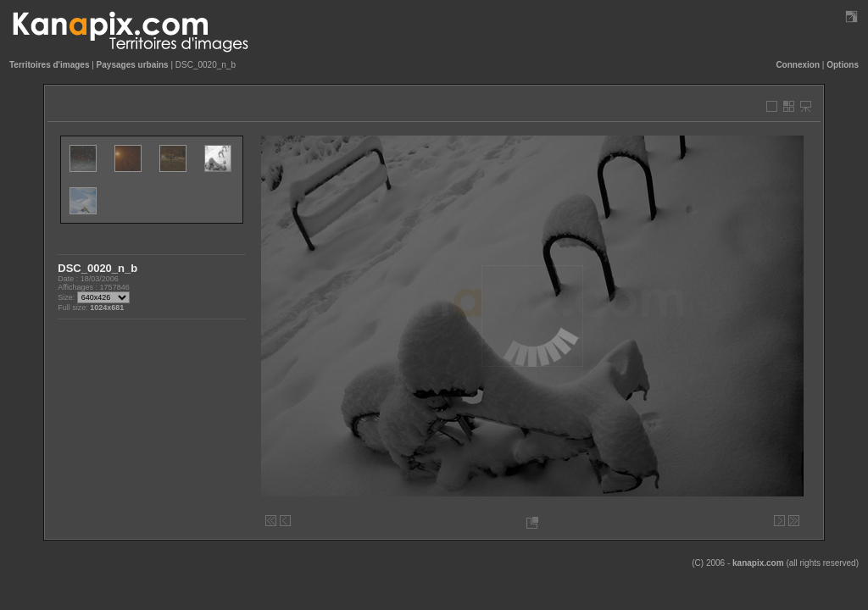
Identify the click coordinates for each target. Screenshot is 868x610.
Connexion (798, 65)
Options (843, 65)
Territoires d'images (49, 65)
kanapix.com (758, 563)
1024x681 (107, 308)
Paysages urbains (133, 65)
